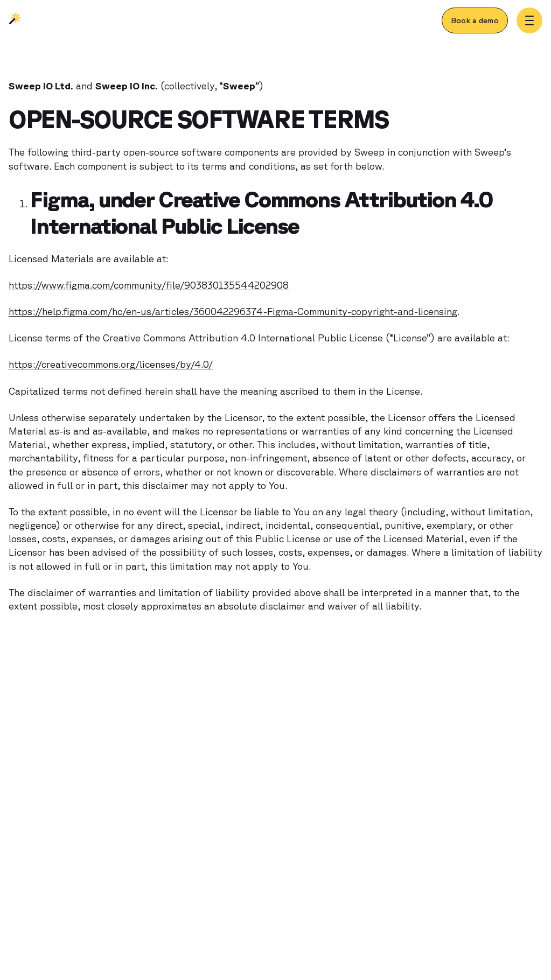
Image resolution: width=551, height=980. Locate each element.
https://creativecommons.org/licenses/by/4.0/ (111, 364)
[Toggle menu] (529, 20)
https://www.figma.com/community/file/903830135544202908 (149, 285)
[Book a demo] (475, 20)
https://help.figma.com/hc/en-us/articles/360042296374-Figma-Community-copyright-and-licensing (233, 311)
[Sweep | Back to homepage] (15, 22)
